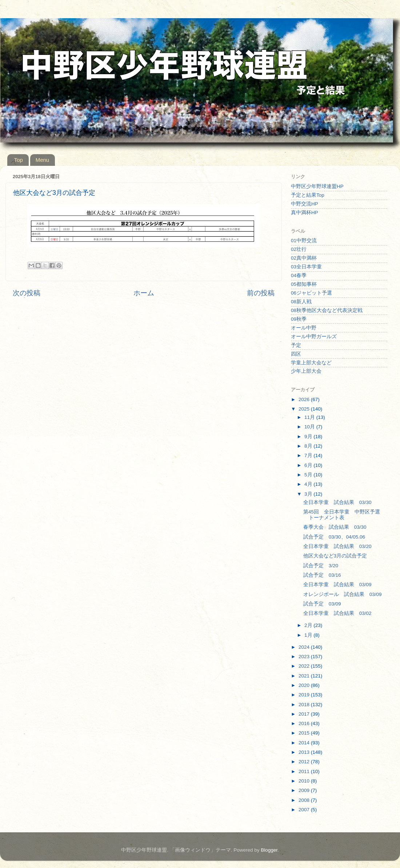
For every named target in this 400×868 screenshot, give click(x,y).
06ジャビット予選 (311, 293)
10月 (310, 427)
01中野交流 (304, 241)
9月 (309, 437)
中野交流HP (305, 204)
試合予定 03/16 (322, 575)
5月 (309, 475)
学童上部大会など (311, 363)
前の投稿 (261, 293)
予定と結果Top (308, 195)
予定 (296, 345)
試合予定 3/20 (321, 566)
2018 (305, 705)
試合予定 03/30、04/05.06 (334, 537)
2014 (305, 743)
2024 (305, 647)
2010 (305, 781)
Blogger (269, 850)
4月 (309, 484)
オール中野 (304, 328)
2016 (305, 723)
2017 (305, 714)
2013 (305, 752)
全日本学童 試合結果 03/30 (337, 502)
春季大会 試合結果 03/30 (335, 527)
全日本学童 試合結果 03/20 (337, 546)
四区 (296, 354)
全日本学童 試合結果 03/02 (337, 613)
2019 (305, 695)
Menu (43, 160)
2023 (305, 657)
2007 (305, 810)
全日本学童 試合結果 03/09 (337, 585)
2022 (305, 666)
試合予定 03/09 (322, 604)
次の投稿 (27, 293)
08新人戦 (301, 302)
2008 (305, 800)
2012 (305, 762)
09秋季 (299, 319)
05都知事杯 (304, 284)
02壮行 (299, 249)
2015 (305, 733)
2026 (305, 399)
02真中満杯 (304, 258)
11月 (310, 417)
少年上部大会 (306, 371)
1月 (309, 635)
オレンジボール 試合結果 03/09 (343, 594)
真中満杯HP (305, 213)
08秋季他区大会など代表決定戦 (327, 310)
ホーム (144, 293)
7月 (309, 455)
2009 (305, 790)
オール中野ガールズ (314, 337)
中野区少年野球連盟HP (317, 186)
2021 (305, 676)
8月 (309, 446)
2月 (309, 625)
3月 (309, 494)
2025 (305, 409)
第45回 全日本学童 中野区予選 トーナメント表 (344, 515)
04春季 (299, 275)
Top (19, 160)
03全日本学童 (306, 267)
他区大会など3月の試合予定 (335, 556)
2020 (305, 685)
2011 (305, 771)
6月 (309, 465)
